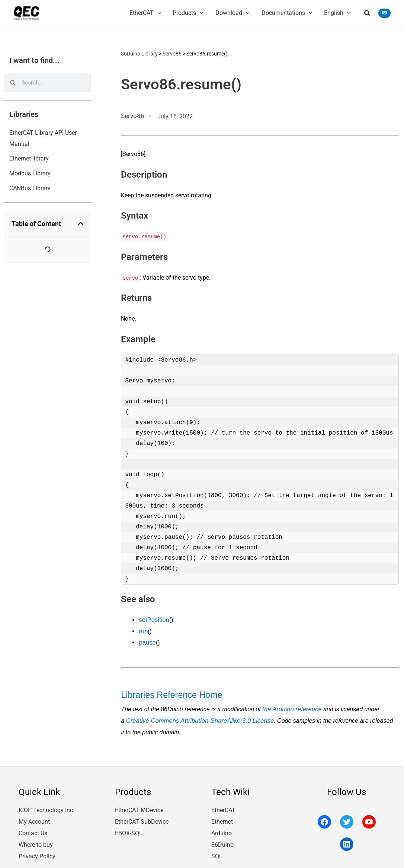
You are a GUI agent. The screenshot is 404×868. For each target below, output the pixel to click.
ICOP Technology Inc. (47, 806)
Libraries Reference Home (169, 692)
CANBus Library (30, 188)
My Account (34, 817)
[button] (368, 14)
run (143, 630)
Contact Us (33, 828)
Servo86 (172, 53)
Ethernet (222, 817)
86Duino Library (139, 53)
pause (147, 641)
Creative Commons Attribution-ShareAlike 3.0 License (197, 717)
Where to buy (36, 839)
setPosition (153, 619)
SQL (217, 850)
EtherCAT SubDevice (142, 817)
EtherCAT (223, 806)
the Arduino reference (291, 706)
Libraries (24, 114)
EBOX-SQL (129, 828)
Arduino (222, 828)
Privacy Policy (37, 850)
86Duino (222, 839)
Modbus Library (30, 173)
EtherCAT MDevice (139, 806)
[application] (157, 13)
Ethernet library (29, 158)
